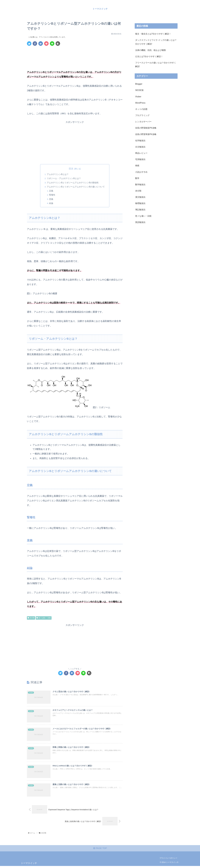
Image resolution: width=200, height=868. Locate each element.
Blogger (139, 84)
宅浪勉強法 (140, 159)
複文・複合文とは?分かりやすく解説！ (153, 34)
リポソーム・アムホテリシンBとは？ (64, 178)
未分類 (31, 618)
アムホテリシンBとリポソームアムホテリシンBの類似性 (73, 183)
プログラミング (142, 115)
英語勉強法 (140, 222)
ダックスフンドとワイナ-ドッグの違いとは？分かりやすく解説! (156, 42)
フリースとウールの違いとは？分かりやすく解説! (156, 64)
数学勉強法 (140, 184)
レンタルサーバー (143, 122)
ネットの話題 (141, 109)
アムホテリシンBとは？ (58, 174)
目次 (71, 168)
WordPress (140, 103)
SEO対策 (139, 90)
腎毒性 (52, 195)
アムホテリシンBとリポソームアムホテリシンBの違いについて (76, 187)
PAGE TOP (100, 850)
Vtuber (138, 96)
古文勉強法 (140, 147)
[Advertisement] (75, 55)
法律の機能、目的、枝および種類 (151, 50)
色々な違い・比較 (44, 618)
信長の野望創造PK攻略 (146, 128)
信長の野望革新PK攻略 (146, 134)
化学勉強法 (140, 140)
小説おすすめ (141, 172)
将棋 (137, 166)
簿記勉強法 (140, 210)
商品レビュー (141, 153)
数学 (137, 178)
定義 (51, 191)
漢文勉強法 (140, 197)
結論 (51, 203)
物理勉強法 (140, 203)
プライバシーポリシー (168, 860)
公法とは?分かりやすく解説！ (149, 56)
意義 (51, 199)
